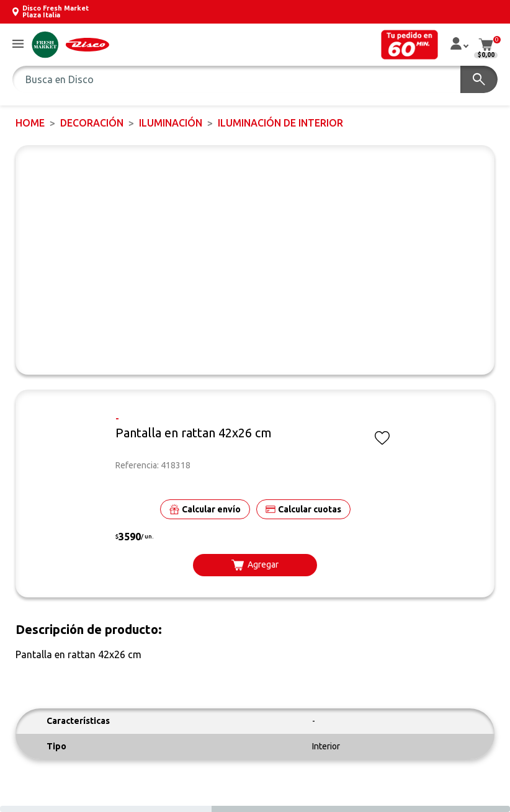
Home (30, 123)
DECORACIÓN (92, 123)
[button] (18, 44)
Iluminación (171, 123)
